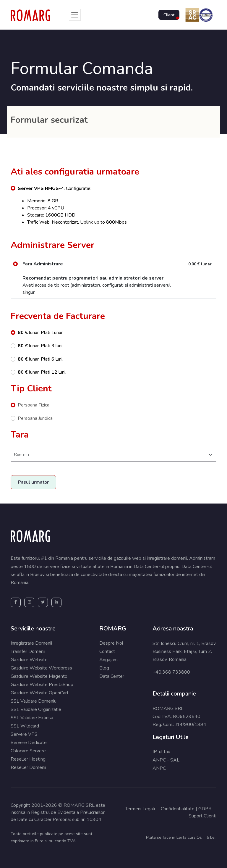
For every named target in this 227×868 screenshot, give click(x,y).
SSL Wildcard (25, 726)
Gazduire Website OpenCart (40, 693)
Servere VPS (24, 734)
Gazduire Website (29, 660)
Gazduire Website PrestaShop (42, 685)
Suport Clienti (202, 816)
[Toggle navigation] (75, 15)
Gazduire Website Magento (39, 676)
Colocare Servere (28, 751)
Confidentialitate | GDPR (186, 809)
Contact (107, 651)
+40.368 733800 (171, 672)
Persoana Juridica (35, 418)
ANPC (159, 768)
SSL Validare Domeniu (34, 701)
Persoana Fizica (34, 405)
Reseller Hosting (28, 759)
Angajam (108, 660)
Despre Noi (111, 643)
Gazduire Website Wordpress (41, 668)
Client (169, 15)
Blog (104, 668)
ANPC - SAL (166, 760)
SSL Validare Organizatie (36, 709)
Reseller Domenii (28, 767)
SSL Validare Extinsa (32, 718)
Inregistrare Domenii (31, 643)
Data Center (112, 676)
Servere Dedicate (29, 743)
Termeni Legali (140, 809)
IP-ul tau (161, 752)
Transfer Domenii (28, 651)
